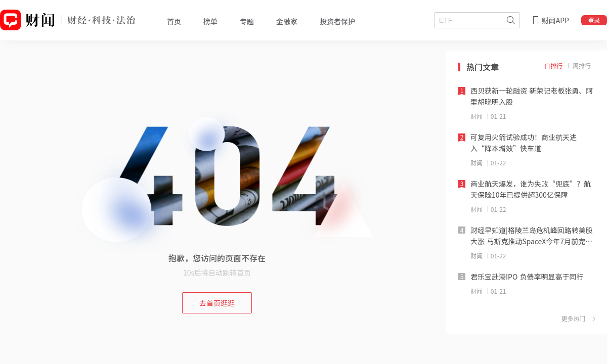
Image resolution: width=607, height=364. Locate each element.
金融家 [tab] (287, 21)
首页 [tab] (174, 21)
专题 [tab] (247, 21)
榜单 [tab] (210, 21)
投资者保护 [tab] (337, 21)
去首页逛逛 (217, 303)
